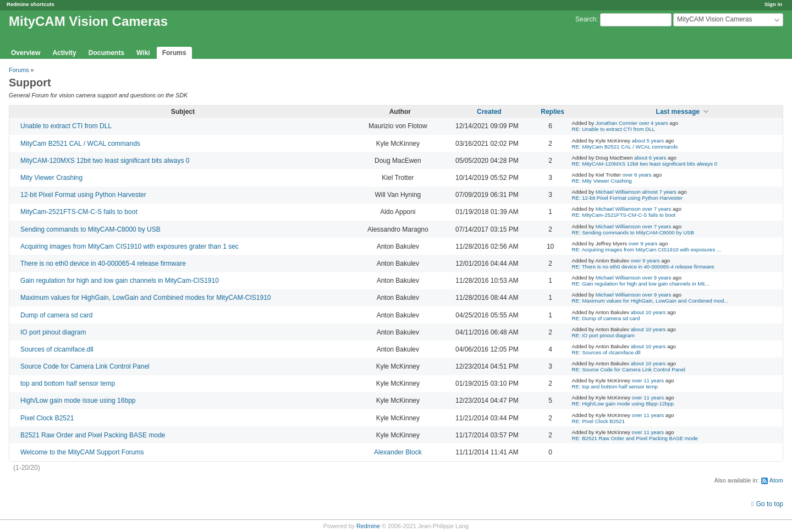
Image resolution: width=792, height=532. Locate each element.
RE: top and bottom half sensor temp (615, 386)
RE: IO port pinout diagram (603, 335)
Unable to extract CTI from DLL (66, 126)
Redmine (368, 526)
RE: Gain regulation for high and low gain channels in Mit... (641, 284)
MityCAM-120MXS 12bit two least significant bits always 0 (105, 161)
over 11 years (648, 380)
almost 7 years (659, 192)
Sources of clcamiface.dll (57, 349)
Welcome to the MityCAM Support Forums (82, 452)
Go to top (770, 504)
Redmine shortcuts (31, 4)
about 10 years (648, 312)
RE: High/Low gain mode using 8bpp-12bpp (623, 404)
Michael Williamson (618, 192)
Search (586, 19)
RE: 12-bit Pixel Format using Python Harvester (628, 198)
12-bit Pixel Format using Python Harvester (83, 195)
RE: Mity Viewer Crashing (602, 181)
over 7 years (657, 209)
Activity (64, 53)
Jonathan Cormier (617, 123)
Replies (552, 112)
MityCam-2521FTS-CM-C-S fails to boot (79, 212)
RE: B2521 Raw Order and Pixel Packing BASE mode (635, 438)
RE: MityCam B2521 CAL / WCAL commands (625, 147)
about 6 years (650, 158)
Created (489, 112)
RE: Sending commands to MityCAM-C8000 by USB (633, 232)
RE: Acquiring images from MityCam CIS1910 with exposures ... (647, 249)
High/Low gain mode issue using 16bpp (78, 401)
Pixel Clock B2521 (47, 418)
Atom (776, 480)
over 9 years (643, 243)
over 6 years (637, 175)
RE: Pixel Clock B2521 (599, 421)
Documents (106, 53)
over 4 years (654, 123)
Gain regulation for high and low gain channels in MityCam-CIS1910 (120, 281)
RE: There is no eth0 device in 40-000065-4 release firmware (643, 267)
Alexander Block (398, 452)
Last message (678, 112)
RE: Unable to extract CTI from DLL (614, 129)
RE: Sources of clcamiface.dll (606, 352)
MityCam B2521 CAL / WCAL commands (80, 144)
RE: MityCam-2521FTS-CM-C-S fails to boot (624, 215)
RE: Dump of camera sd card (606, 318)
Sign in (773, 4)
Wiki (143, 53)
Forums (174, 53)
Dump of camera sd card (56, 315)
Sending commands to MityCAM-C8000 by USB (90, 229)
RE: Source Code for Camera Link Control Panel (629, 369)
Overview (26, 53)
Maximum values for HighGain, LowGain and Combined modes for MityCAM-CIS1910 (146, 298)
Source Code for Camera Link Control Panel (85, 366)
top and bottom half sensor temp (68, 383)
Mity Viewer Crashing (51, 178)
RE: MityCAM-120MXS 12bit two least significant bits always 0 (645, 164)
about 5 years (648, 141)
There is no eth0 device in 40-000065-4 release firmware (103, 264)
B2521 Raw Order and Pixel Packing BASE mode (93, 435)
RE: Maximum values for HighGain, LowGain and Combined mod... (650, 301)
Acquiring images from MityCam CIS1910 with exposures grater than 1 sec (130, 246)
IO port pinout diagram (53, 332)
